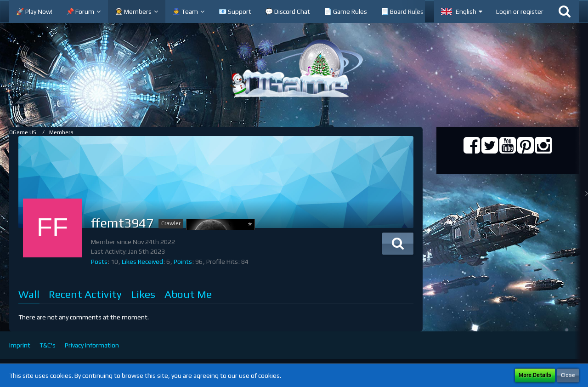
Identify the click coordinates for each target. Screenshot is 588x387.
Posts (99, 262)
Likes (143, 294)
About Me (188, 294)
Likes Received (142, 262)
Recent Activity (85, 294)
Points (183, 262)
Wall (29, 294)
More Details (535, 375)
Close (568, 375)
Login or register (520, 11)
